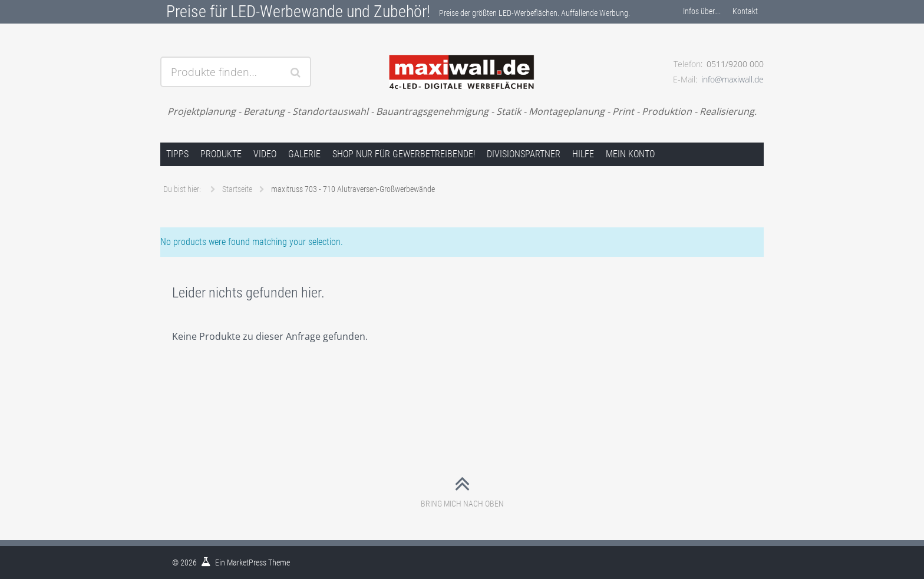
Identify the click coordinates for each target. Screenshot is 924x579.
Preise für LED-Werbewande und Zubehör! (298, 11)
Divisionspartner (524, 154)
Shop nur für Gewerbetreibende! (404, 154)
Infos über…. (702, 11)
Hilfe (583, 154)
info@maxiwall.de (732, 79)
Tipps (177, 154)
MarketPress (247, 563)
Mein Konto (630, 154)
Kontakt (745, 11)
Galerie (304, 154)
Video (265, 154)
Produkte (221, 154)
